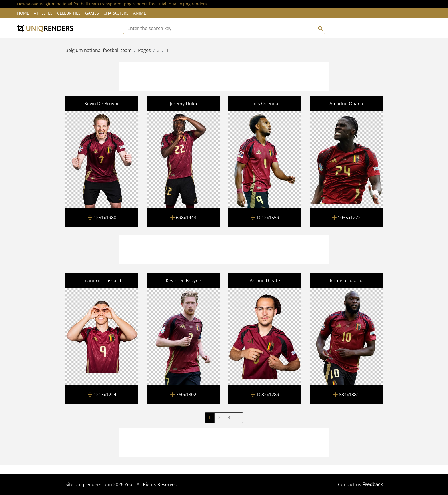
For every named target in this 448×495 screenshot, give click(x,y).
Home (23, 13)
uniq (45, 28)
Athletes (43, 13)
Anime (140, 13)
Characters (116, 13)
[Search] (319, 28)
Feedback (372, 484)
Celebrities (69, 13)
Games (92, 13)
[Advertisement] (224, 76)
